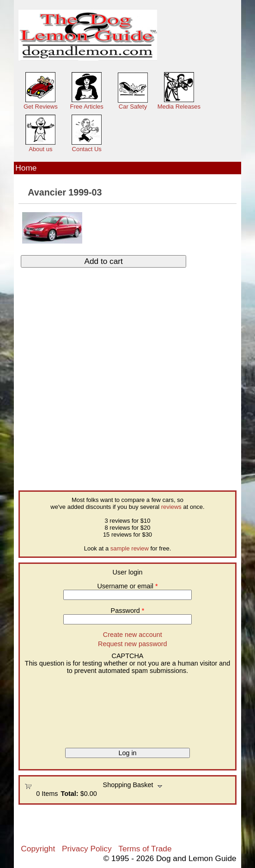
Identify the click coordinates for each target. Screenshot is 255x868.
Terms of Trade (145, 849)
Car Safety (133, 107)
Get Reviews (41, 107)
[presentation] (62, 708)
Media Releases (179, 107)
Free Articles (87, 107)
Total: (70, 794)
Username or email (127, 586)
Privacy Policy (87, 849)
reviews (171, 507)
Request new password (133, 644)
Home (26, 168)
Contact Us (87, 149)
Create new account (133, 635)
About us (40, 149)
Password (128, 611)
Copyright (38, 849)
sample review (130, 548)
